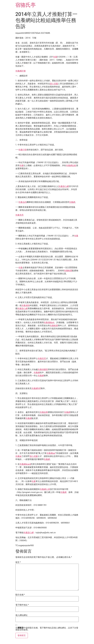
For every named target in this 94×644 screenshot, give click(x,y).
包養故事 (44, 412)
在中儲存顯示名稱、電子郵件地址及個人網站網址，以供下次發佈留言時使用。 (47, 629)
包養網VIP (36, 388)
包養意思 (19, 215)
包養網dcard (25, 464)
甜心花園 (54, 84)
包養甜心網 (64, 186)
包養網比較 (71, 165)
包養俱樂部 (43, 369)
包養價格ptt (49, 323)
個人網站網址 (22, 615)
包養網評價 (20, 71)
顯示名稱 (20, 595)
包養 (55, 57)
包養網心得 (45, 489)
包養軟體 (68, 271)
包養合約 (23, 202)
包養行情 (23, 150)
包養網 (72, 202)
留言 (18, 562)
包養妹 (18, 456)
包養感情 (26, 305)
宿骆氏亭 (26, 5)
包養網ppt (51, 453)
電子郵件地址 (22, 605)
